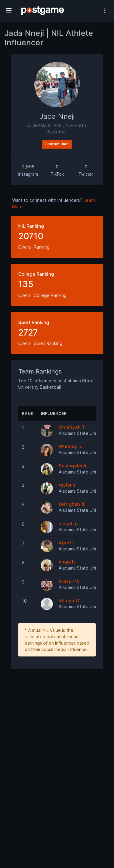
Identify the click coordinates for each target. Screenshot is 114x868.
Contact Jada (57, 144)
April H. (67, 543)
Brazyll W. (70, 581)
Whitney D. (71, 446)
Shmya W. (70, 600)
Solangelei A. (73, 466)
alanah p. (69, 524)
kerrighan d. (72, 504)
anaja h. (67, 562)
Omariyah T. (72, 427)
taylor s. (68, 485)
